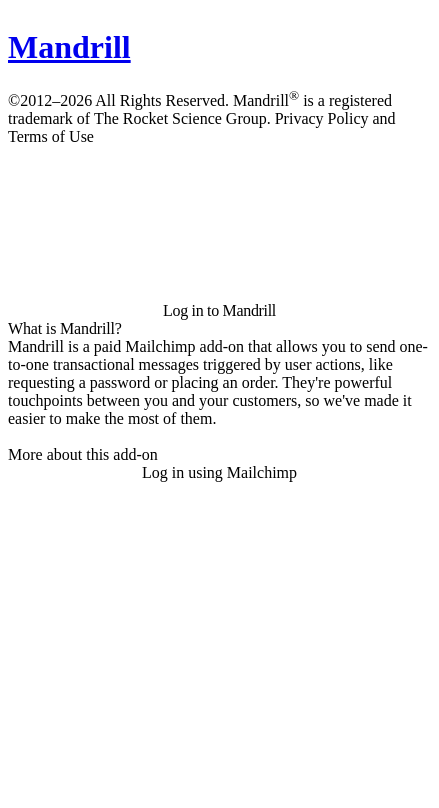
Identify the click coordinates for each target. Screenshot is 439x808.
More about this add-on (83, 454)
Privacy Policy (322, 118)
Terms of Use (51, 136)
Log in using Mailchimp (219, 472)
